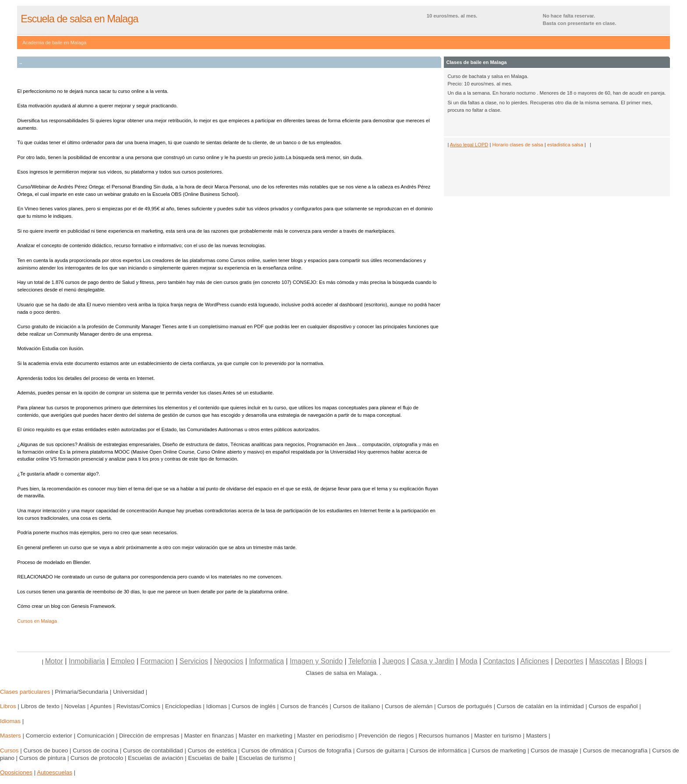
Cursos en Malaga (37, 621)
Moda (468, 661)
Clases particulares (25, 692)
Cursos (9, 750)
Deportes (569, 661)
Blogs (634, 661)
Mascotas (604, 661)
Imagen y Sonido (316, 661)
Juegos (394, 661)
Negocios (228, 661)
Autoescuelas (55, 772)
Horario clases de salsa (517, 145)
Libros (8, 706)
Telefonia (362, 661)
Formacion (157, 661)
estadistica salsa (565, 145)
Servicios (194, 661)
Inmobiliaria (87, 661)
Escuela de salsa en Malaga (79, 19)
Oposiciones (16, 772)
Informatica (266, 661)
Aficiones (535, 661)
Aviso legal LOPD (469, 145)
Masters (11, 736)
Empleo (123, 661)
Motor (54, 661)
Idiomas (10, 721)
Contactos (499, 661)
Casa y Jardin (433, 661)
